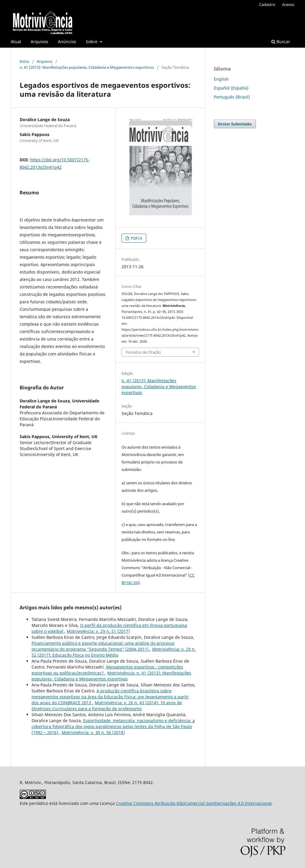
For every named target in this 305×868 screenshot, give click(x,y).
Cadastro (267, 4)
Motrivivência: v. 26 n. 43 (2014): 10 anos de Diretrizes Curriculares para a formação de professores (107, 706)
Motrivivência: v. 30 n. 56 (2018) (93, 732)
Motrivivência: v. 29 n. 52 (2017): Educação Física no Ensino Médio (114, 652)
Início (24, 61)
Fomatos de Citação (143, 352)
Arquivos (39, 42)
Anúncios (67, 42)
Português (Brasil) (232, 97)
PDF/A (136, 238)
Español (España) (231, 88)
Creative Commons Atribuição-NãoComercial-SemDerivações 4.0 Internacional (194, 803)
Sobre (92, 42)
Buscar (281, 42)
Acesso (288, 4)
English (221, 79)
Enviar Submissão (235, 124)
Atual (16, 42)
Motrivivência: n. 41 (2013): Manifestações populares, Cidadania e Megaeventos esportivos (111, 676)
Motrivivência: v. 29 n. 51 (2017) (98, 631)
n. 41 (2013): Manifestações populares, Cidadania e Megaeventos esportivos (87, 67)
